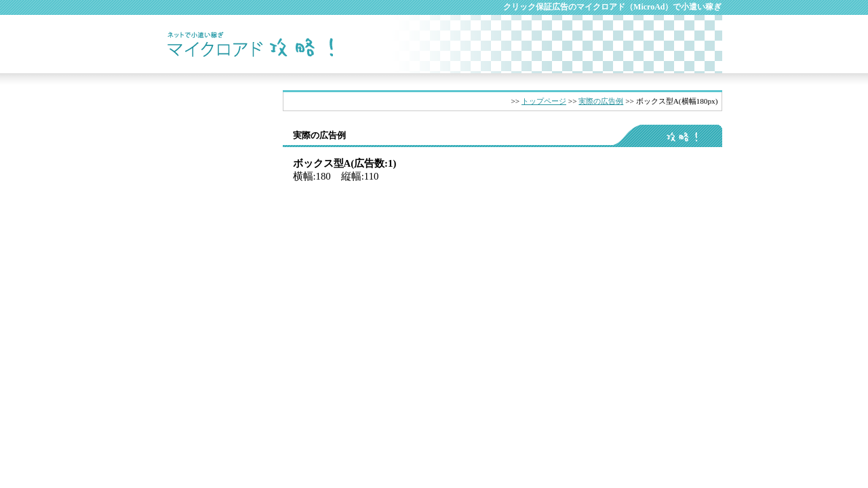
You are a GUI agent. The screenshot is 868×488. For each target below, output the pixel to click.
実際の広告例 (601, 101)
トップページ (544, 101)
